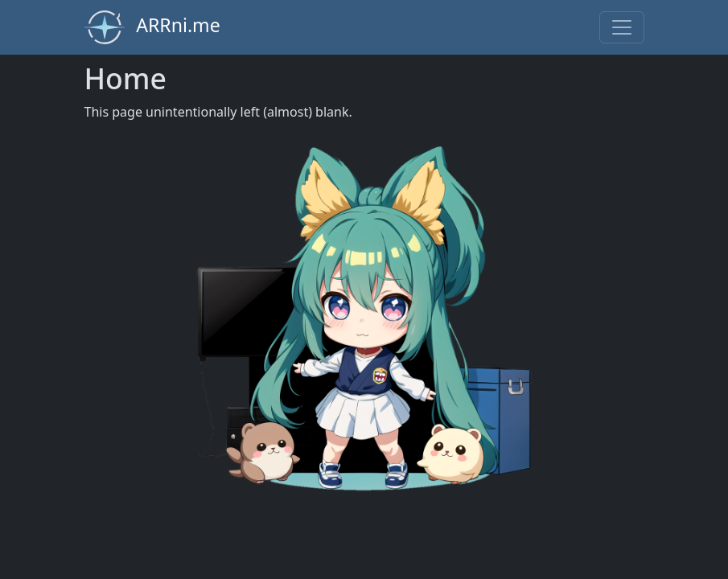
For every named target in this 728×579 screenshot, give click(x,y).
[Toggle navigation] (622, 27)
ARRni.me (152, 27)
